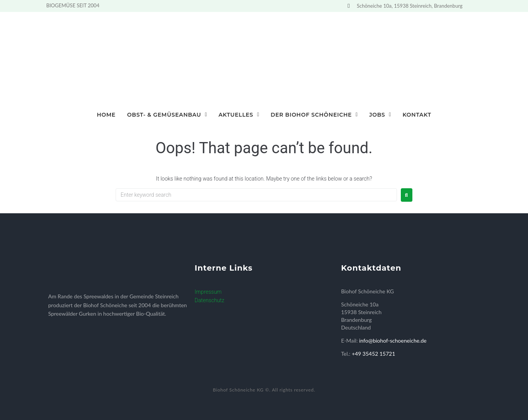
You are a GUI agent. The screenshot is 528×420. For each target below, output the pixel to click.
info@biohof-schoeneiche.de (393, 341)
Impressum (208, 292)
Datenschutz (209, 300)
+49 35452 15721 (374, 354)
